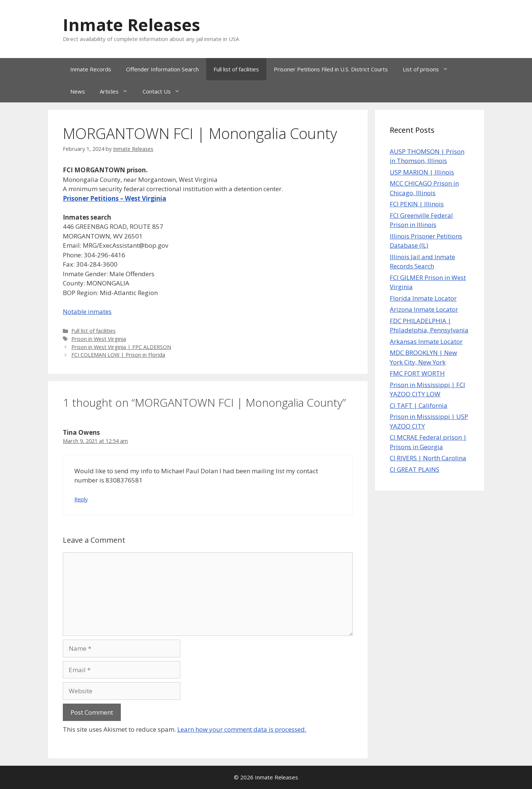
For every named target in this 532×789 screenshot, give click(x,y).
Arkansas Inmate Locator (426, 341)
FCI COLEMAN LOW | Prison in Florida (118, 355)
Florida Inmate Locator (423, 298)
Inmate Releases (132, 25)
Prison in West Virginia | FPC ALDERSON (121, 347)
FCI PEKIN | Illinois (417, 204)
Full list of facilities (236, 69)
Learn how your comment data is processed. (242, 729)
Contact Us (165, 91)
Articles (117, 91)
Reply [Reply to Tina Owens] (81, 499)
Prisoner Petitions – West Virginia (115, 198)
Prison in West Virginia (99, 339)
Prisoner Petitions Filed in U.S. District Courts (331, 69)
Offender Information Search (162, 69)
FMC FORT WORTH (417, 373)
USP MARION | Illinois (422, 172)
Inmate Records (91, 69)
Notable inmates (87, 311)
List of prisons (429, 69)
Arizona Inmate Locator (424, 309)
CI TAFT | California (419, 405)
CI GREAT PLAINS (415, 469)
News (78, 91)
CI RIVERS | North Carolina (428, 458)
